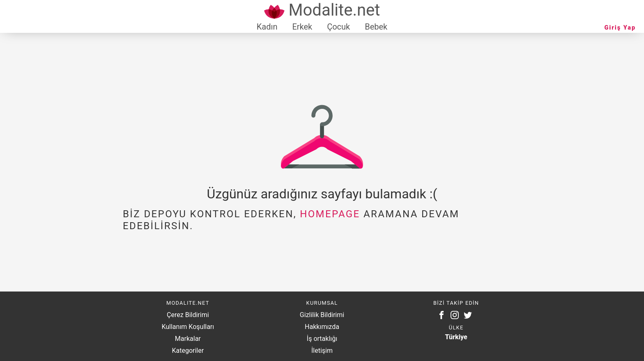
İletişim (322, 351)
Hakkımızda (322, 327)
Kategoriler (188, 351)
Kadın (267, 27)
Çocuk (338, 27)
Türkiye (456, 337)
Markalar (188, 339)
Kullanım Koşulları (188, 327)
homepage (330, 214)
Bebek (376, 27)
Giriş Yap (620, 28)
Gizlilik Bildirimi (322, 315)
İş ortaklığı (322, 339)
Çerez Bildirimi (188, 315)
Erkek (302, 27)
